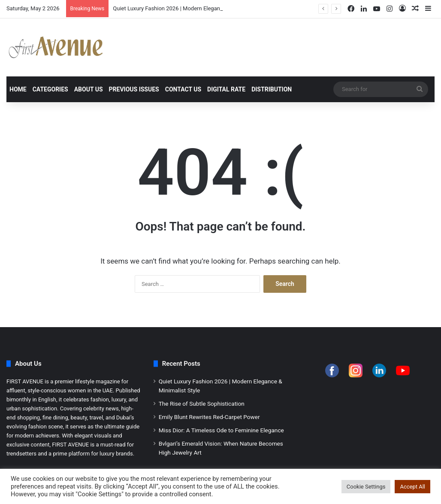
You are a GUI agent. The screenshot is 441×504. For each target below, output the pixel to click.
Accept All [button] (412, 487)
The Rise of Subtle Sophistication (202, 404)
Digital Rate (226, 89)
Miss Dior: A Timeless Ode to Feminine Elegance (221, 430)
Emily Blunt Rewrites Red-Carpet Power (209, 417)
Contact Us (183, 89)
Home (18, 89)
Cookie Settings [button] (366, 487)
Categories (50, 89)
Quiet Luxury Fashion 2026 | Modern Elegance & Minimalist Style (192, 8)
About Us (89, 89)
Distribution (272, 89)
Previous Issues (134, 89)
